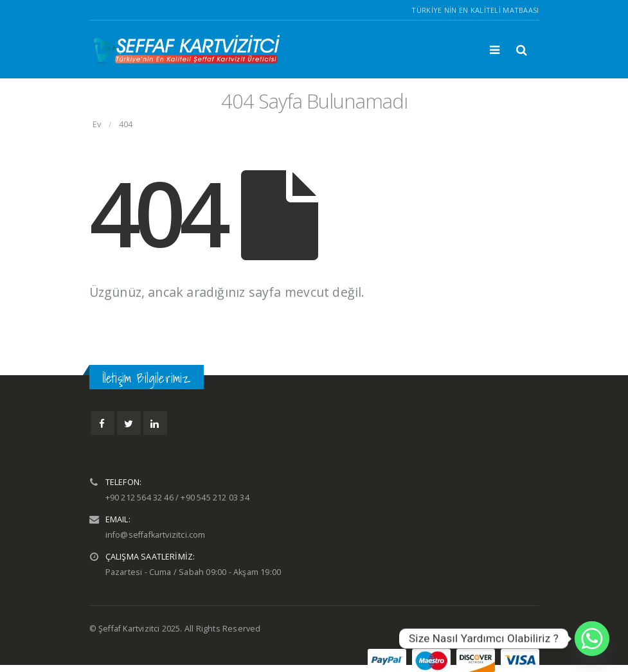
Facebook (103, 423)
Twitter (129, 423)
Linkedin (155, 423)
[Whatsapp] (592, 639)
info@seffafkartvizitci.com (156, 535)
